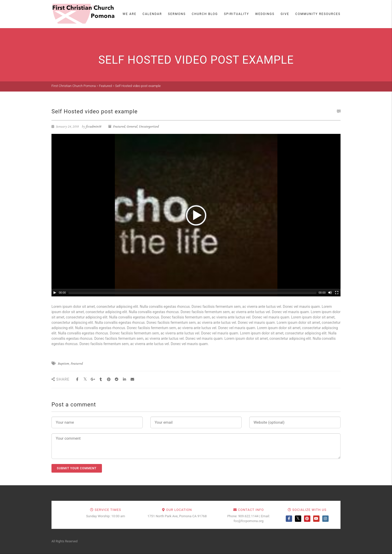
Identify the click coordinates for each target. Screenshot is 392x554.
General (132, 127)
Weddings (265, 14)
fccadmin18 (94, 127)
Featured (119, 127)
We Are (130, 14)
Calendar (152, 14)
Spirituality (236, 14)
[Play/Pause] (55, 293)
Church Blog (205, 14)
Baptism (64, 364)
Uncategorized (149, 127)
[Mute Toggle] (330, 293)
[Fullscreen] (337, 293)
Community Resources (318, 14)
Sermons (177, 14)
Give (285, 14)
